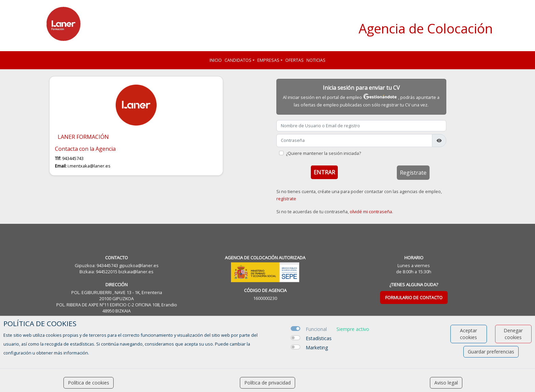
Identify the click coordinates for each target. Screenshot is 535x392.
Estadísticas (319, 338)
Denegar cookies (513, 334)
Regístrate (413, 173)
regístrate (286, 199)
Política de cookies (89, 383)
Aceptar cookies (468, 334)
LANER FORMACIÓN (83, 137)
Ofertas (294, 60)
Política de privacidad (267, 383)
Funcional (316, 329)
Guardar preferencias (491, 352)
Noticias (316, 60)
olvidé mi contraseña (371, 212)
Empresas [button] (268, 60)
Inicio (216, 60)
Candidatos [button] (238, 60)
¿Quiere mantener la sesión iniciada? (323, 153)
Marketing (317, 347)
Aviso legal (446, 383)
